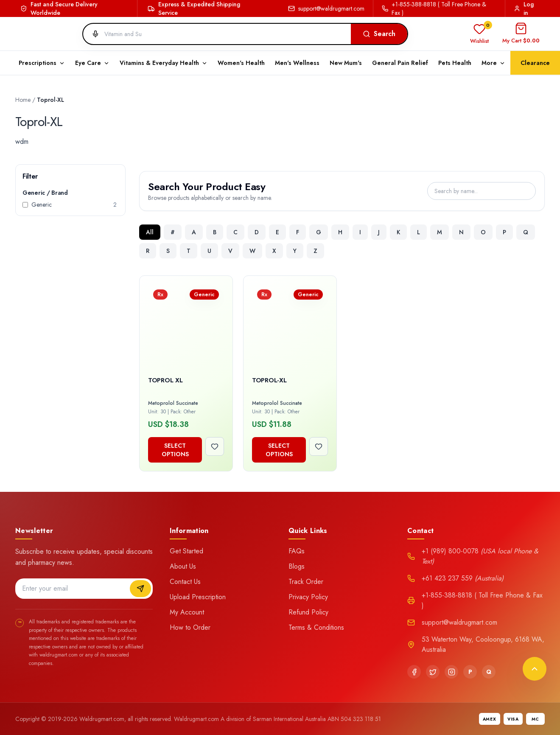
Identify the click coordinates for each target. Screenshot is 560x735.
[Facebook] (414, 672)
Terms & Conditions (316, 627)
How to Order (190, 627)
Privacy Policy (308, 597)
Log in (524, 8)
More (493, 63)
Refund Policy (308, 612)
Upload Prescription (198, 597)
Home (23, 100)
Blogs (297, 566)
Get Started (186, 551)
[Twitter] (433, 672)
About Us (183, 566)
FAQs (297, 551)
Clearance (535, 63)
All (150, 232)
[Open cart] (521, 34)
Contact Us (185, 582)
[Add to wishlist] (215, 446)
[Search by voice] (92, 34)
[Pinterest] (470, 672)
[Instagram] (451, 672)
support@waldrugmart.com (326, 8)
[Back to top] (535, 669)
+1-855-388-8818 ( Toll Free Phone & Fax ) (434, 8)
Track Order (306, 582)
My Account (187, 612)
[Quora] (489, 672)
